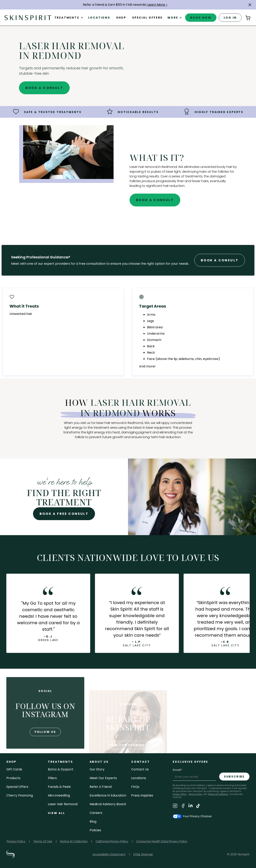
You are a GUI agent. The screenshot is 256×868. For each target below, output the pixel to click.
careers (96, 813)
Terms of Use (195, 794)
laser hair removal (63, 804)
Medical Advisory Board (108, 804)
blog (93, 821)
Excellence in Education (108, 795)
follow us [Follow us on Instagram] (45, 746)
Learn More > (157, 5)
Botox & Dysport (61, 769)
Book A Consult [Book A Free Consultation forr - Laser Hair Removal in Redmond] (220, 260)
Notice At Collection (74, 841)
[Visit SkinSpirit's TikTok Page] (198, 806)
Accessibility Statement (109, 854)
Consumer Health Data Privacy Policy (162, 841)
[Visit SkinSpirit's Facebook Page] (183, 806)
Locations (99, 18)
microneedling (59, 795)
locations (139, 778)
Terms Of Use (43, 841)
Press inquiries (142, 795)
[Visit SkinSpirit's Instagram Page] (175, 806)
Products (13, 778)
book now (201, 18)
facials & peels (59, 787)
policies (95, 830)
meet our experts (103, 778)
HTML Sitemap (143, 854)
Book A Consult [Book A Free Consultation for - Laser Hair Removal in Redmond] (44, 88)
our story (97, 769)
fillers (52, 778)
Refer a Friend (101, 787)
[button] (250, 5)
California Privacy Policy (112, 841)
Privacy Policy (16, 841)
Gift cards (14, 769)
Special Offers (17, 787)
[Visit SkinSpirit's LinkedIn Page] (191, 806)
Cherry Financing (20, 795)
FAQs (135, 787)
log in (230, 18)
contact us (140, 769)
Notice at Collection (218, 794)
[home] (28, 17)
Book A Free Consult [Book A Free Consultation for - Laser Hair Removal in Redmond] (64, 514)
